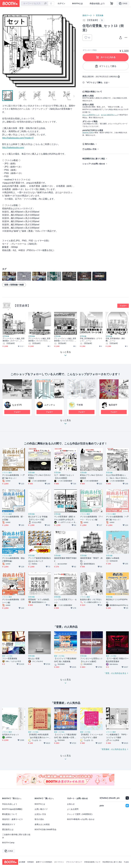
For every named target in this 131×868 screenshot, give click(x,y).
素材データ (87, 15)
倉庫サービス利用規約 (44, 862)
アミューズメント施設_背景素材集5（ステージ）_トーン (14, 340)
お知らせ (71, 804)
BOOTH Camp (8, 843)
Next (74, 51)
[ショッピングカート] (112, 3)
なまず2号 (17, 405)
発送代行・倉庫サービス (12, 819)
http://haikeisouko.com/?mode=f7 (18, 138)
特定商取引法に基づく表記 (94, 159)
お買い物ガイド (41, 809)
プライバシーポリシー (74, 862)
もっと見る (65, 423)
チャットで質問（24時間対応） (80, 814)
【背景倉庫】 (22, 306)
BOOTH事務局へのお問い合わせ (81, 819)
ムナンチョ (50, 405)
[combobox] (34, 3)
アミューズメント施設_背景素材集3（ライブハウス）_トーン (65, 340)
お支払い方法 (91, 149)
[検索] (45, 4)
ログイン (61, 3)
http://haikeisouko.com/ (13, 147)
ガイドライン (59, 862)
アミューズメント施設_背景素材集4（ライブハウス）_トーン (39, 340)
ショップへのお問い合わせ (94, 164)
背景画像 (100, 15)
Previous (4, 51)
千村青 (80, 405)
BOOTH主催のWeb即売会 (46, 829)
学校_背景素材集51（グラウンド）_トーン (91, 340)
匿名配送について (10, 814)
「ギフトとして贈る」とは (96, 82)
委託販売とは (8, 829)
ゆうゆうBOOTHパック (110, 115)
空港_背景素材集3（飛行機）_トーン (115, 340)
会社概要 (22, 862)
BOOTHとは (77, 3)
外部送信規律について (92, 862)
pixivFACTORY (88, 133)
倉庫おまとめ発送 (42, 824)
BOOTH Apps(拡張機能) (12, 809)
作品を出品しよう (97, 3)
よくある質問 (73, 809)
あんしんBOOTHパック (91, 115)
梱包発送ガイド (9, 824)
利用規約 (31, 862)
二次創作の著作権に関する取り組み (16, 836)
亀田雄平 (113, 405)
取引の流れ (90, 144)
